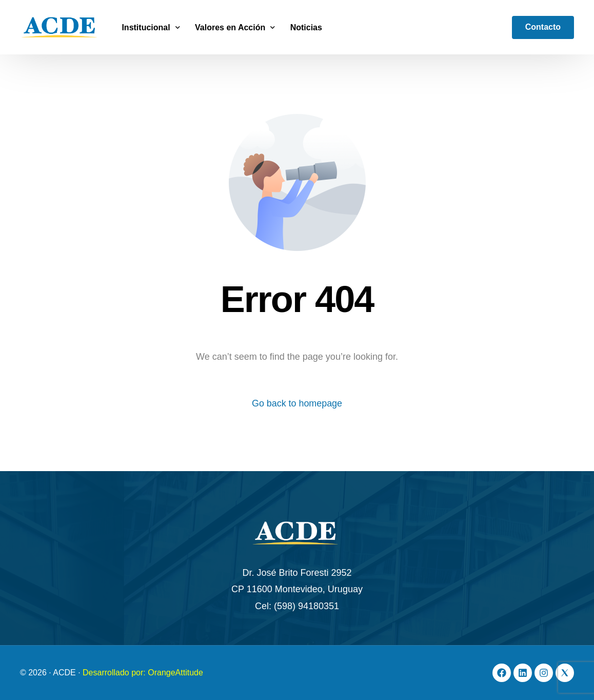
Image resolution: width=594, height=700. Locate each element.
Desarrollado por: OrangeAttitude (143, 673)
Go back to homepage (297, 403)
